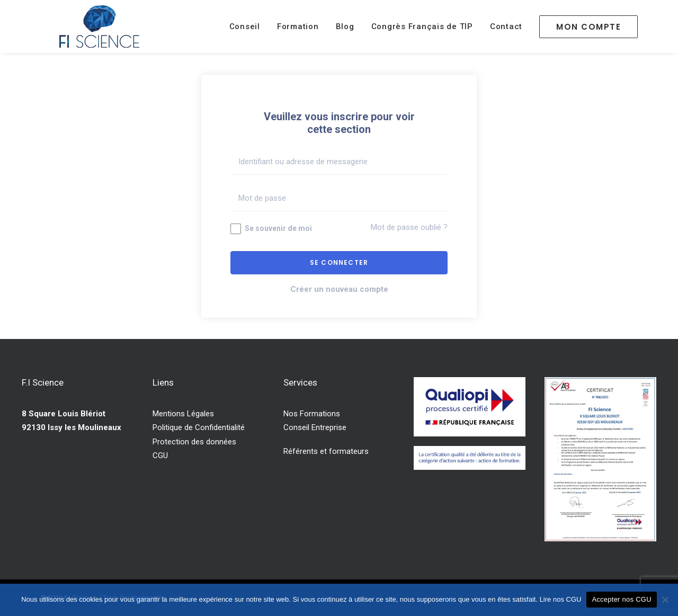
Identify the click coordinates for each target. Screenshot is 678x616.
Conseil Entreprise (315, 427)
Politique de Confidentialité (199, 427)
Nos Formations (312, 414)
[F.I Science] (99, 26)
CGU (160, 456)
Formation (298, 26)
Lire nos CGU (561, 599)
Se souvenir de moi (271, 229)
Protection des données (194, 442)
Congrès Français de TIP (422, 26)
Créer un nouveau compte (339, 289)
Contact (506, 26)
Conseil (245, 26)
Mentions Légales (183, 414)
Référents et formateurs (326, 451)
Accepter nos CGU (621, 599)
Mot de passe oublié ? (409, 227)
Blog (345, 26)
